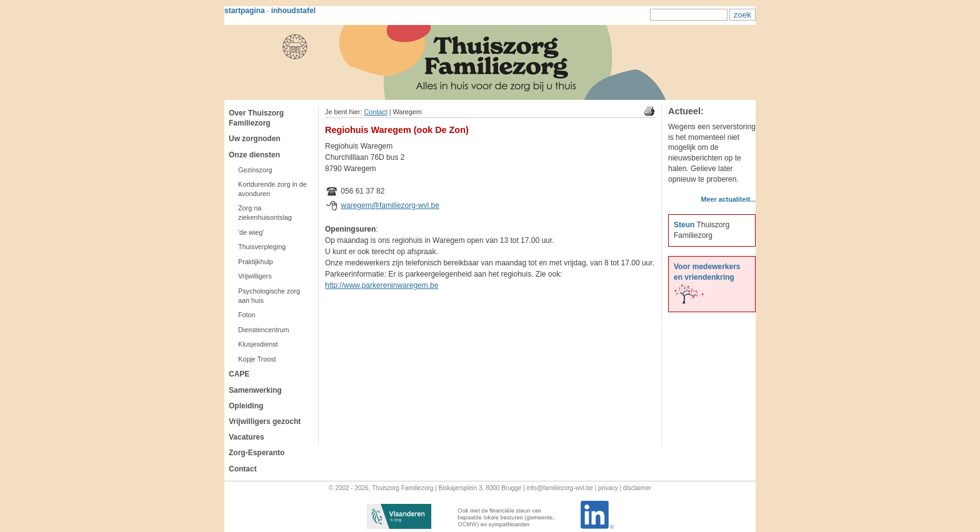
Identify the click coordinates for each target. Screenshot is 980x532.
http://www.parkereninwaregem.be (382, 285)
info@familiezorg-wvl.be (560, 488)
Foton (247, 315)
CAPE (239, 374)
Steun (684, 225)
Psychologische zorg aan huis (269, 296)
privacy (608, 488)
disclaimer (637, 488)
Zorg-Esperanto (257, 453)
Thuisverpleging (262, 247)
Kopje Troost (257, 359)
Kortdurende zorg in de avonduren (272, 189)
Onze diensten (254, 155)
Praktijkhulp (256, 262)
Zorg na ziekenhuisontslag (265, 213)
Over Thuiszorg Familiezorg (256, 118)
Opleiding (246, 406)
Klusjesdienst (258, 344)
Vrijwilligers (255, 276)
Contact (243, 469)
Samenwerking (255, 390)
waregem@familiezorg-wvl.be (390, 205)
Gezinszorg (255, 170)
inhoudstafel (293, 11)
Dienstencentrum (264, 330)
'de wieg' (251, 232)
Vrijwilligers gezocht (265, 421)
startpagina (245, 11)
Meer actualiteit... (728, 199)
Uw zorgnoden (255, 139)
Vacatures (247, 437)
